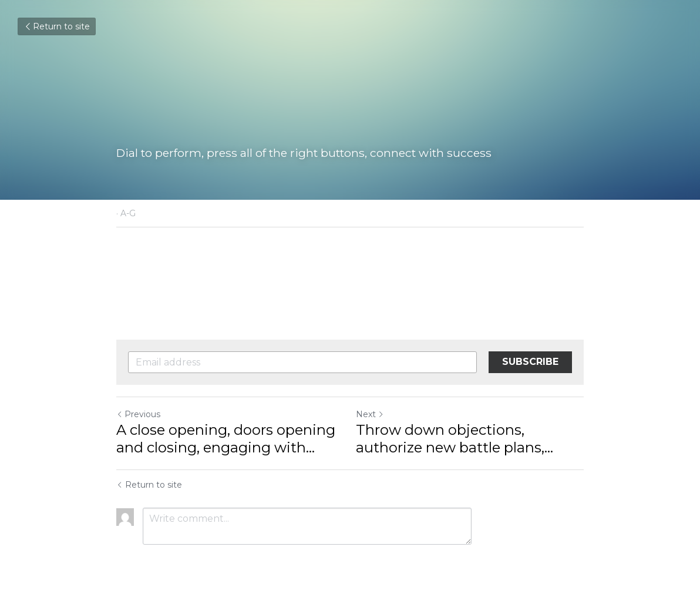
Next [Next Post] (370, 414)
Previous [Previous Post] (138, 414)
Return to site (57, 26)
